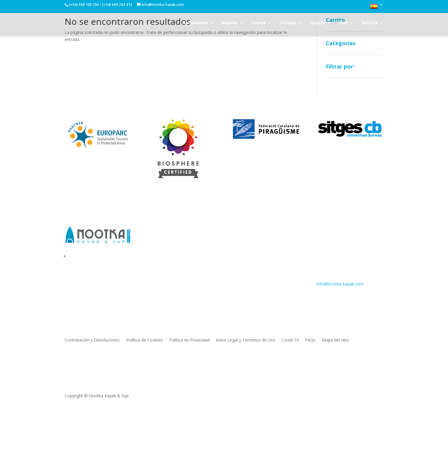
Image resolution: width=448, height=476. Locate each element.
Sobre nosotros (164, 239)
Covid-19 (290, 340)
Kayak (239, 239)
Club (343, 23)
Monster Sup (245, 266)
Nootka (369, 23)
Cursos (259, 23)
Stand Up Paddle (249, 257)
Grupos (318, 23)
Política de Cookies (144, 340)
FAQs (310, 340)
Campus (288, 23)
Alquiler (230, 23)
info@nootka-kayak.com (340, 284)
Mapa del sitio (335, 340)
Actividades (196, 23)
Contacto (158, 248)
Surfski (239, 248)
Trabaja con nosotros (170, 266)
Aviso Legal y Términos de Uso (246, 340)
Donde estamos (164, 257)
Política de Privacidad (189, 340)
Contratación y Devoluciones (92, 340)
